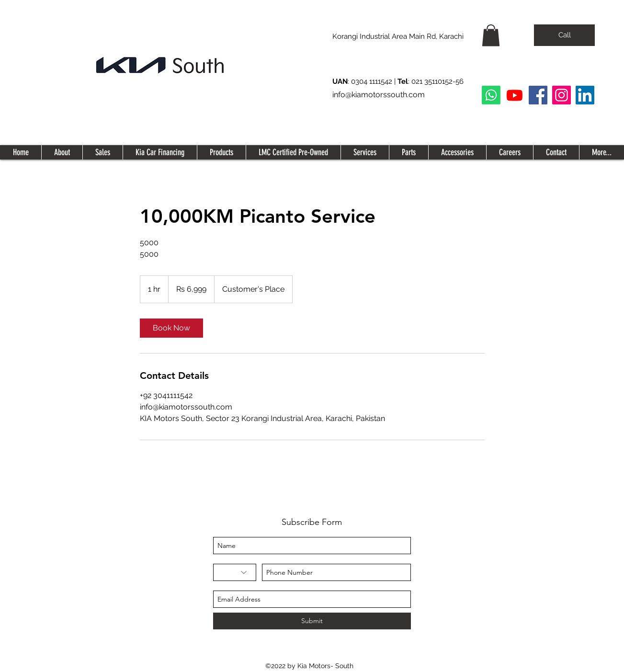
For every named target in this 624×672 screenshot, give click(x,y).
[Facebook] (538, 95)
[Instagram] (562, 95)
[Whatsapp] (491, 95)
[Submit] (312, 621)
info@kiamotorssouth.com (379, 95)
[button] (491, 35)
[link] (171, 328)
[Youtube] (515, 95)
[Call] (564, 35)
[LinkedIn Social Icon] (585, 95)
